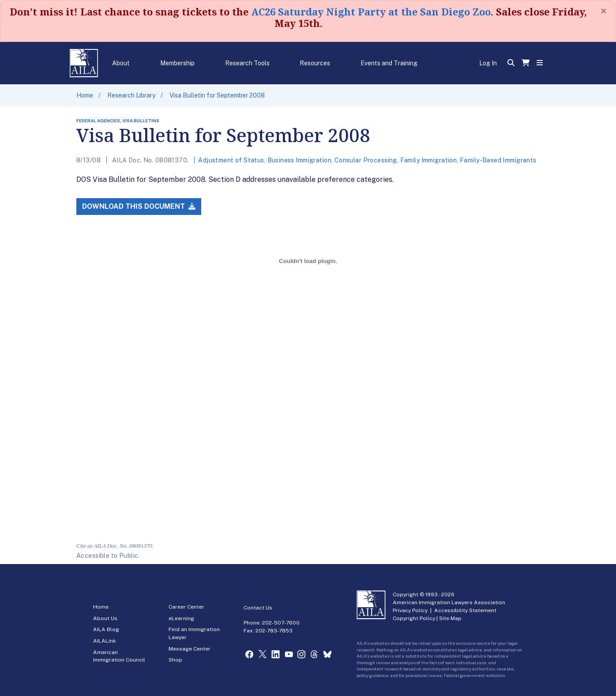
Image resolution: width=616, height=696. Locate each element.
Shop (175, 660)
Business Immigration (299, 160)
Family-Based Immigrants (498, 160)
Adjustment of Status (231, 160)
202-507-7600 (281, 623)
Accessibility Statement (465, 610)
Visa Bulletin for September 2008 (217, 95)
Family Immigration (429, 160)
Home (85, 95)
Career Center (186, 607)
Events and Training (389, 63)
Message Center (190, 649)
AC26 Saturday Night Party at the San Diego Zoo (371, 11)
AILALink (105, 641)
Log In (488, 63)
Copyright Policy (414, 618)
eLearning (181, 618)
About (121, 63)
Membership (177, 63)
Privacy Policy (410, 610)
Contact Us (258, 608)
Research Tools (247, 63)
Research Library (131, 95)
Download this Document (139, 206)
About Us (105, 618)
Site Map (450, 618)
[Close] (604, 11)
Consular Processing (366, 160)
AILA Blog (106, 629)
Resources (315, 63)
